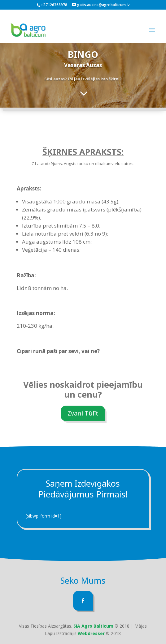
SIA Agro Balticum (93, 626)
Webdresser (91, 633)
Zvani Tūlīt (83, 413)
